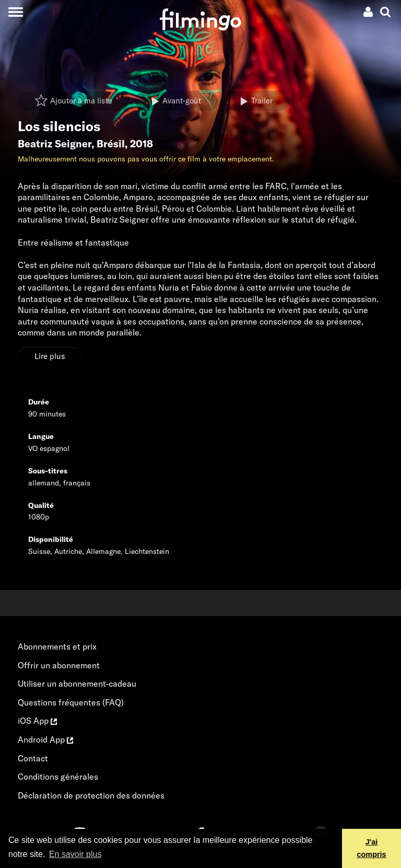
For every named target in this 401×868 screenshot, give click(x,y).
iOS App (37, 721)
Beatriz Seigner (55, 144)
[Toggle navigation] (15, 12)
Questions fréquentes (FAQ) (71, 702)
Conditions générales (58, 777)
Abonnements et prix (57, 646)
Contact (33, 758)
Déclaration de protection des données (91, 795)
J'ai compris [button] (372, 848)
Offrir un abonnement (59, 665)
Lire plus (50, 356)
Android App (45, 739)
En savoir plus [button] (75, 854)
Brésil (111, 144)
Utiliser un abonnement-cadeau (77, 684)
